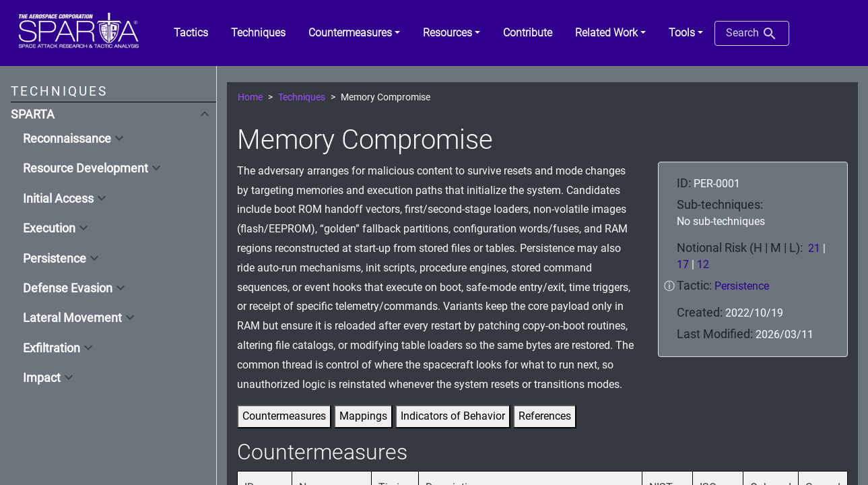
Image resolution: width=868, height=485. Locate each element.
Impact (42, 378)
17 (683, 264)
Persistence (55, 259)
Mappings (363, 416)
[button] (354, 33)
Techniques (302, 97)
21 (814, 248)
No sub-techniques (721, 221)
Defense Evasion (68, 288)
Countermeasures (284, 416)
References (545, 416)
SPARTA (33, 115)
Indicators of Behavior (453, 416)
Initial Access (58, 199)
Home (250, 97)
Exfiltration (52, 348)
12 (703, 264)
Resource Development (86, 168)
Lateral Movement (72, 318)
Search (752, 34)
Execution (49, 228)
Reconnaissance (67, 139)
